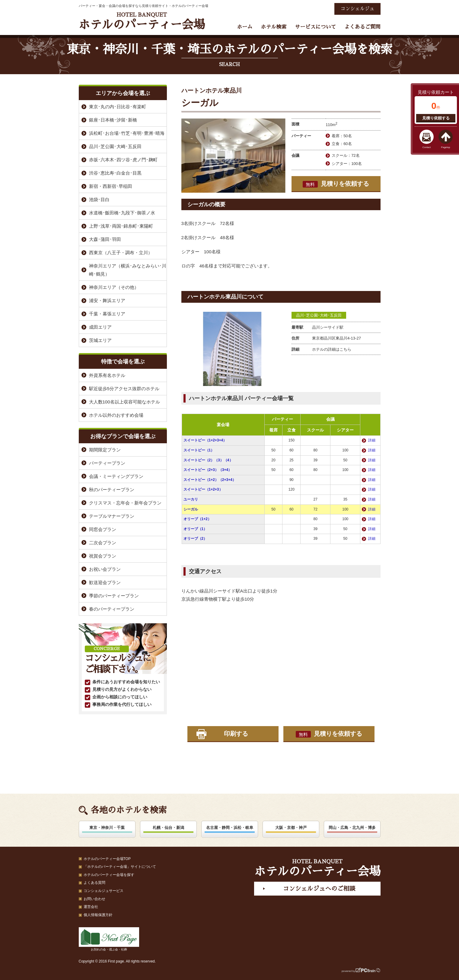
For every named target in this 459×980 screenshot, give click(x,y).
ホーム (245, 27)
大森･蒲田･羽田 (105, 239)
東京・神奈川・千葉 (107, 828)
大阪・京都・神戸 (291, 828)
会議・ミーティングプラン (116, 476)
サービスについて (315, 27)
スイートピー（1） (199, 450)
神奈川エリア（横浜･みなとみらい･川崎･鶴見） (128, 270)
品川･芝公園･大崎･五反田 (319, 315)
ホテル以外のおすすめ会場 (116, 415)
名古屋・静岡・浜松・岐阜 (230, 828)
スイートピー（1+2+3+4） (205, 440)
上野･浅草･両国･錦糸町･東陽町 (121, 226)
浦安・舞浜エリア (107, 300)
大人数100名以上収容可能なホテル (124, 402)
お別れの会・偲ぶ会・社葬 (109, 939)
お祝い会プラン (105, 569)
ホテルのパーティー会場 (142, 21)
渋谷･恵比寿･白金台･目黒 (115, 173)
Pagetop (446, 147)
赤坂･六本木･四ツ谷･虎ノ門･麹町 (123, 160)
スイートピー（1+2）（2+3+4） (210, 480)
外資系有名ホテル (107, 375)
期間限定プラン (105, 450)
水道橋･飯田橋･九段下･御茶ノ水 (122, 213)
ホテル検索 (274, 27)
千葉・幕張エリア (107, 314)
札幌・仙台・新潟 (168, 828)
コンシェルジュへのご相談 (319, 889)
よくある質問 (94, 883)
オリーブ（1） (195, 529)
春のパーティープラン (112, 609)
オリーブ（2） (195, 539)
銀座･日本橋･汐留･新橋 (113, 120)
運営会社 (91, 907)
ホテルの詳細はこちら (332, 349)
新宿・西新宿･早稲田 (111, 186)
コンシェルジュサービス (104, 891)
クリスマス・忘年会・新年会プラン (125, 503)
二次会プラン (103, 543)
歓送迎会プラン (105, 582)
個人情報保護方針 (98, 915)
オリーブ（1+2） (197, 519)
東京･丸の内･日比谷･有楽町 (118, 107)
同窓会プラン (103, 529)
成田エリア (100, 327)
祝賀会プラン (103, 556)
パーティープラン (107, 463)
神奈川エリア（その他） (114, 287)
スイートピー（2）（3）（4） (208, 460)
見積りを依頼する (336, 184)
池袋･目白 (99, 199)
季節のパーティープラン (114, 596)
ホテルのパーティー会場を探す (109, 875)
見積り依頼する (436, 118)
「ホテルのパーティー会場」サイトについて (120, 867)
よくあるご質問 (363, 27)
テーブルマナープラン (112, 516)
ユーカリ (191, 499)
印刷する (236, 734)
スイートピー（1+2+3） (203, 489)
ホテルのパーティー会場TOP (107, 859)
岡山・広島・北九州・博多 (352, 828)
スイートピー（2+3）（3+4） (208, 470)
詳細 (372, 440)
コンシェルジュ (357, 9)
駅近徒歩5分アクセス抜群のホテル (124, 389)
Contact (427, 147)
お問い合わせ (94, 899)
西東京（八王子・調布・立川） (121, 253)
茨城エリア (100, 340)
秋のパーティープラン (112, 490)
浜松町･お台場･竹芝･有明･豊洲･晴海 (127, 133)
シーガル (191, 509)
